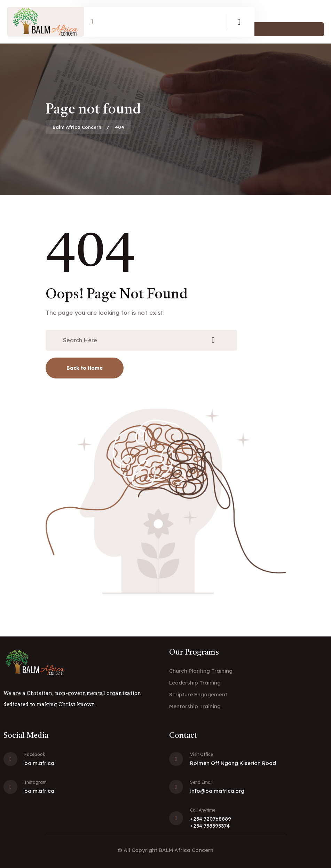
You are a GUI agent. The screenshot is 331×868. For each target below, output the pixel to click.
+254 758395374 (210, 826)
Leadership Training (195, 683)
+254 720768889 (211, 819)
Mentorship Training (195, 706)
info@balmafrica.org (217, 791)
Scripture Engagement (198, 694)
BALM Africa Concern (186, 850)
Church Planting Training (201, 671)
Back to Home (85, 368)
